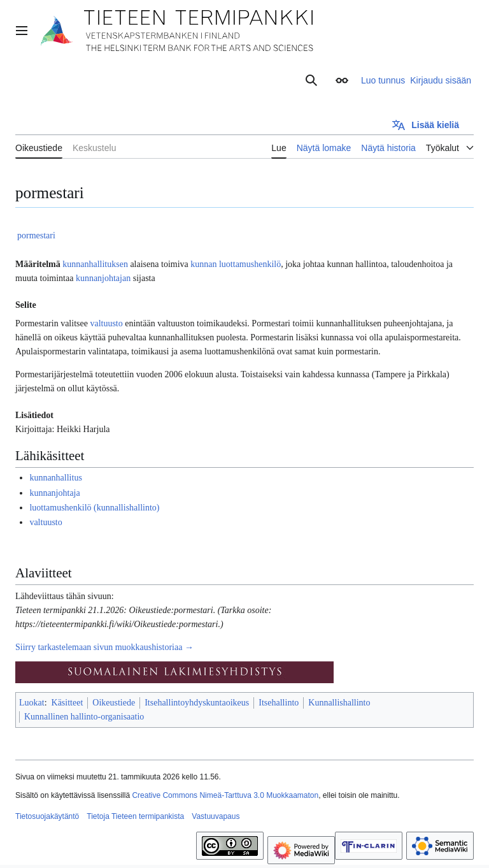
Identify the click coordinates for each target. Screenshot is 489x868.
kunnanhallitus (55, 478)
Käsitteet (67, 703)
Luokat (32, 703)
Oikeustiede (114, 703)
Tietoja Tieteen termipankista (135, 816)
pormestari (36, 235)
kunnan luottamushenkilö (236, 264)
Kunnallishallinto (339, 703)
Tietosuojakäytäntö (47, 816)
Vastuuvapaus (216, 816)
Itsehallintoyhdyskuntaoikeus (197, 703)
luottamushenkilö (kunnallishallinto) (94, 508)
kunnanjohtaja (54, 493)
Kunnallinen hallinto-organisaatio (84, 717)
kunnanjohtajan (103, 278)
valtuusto (106, 323)
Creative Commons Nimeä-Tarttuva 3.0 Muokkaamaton (225, 795)
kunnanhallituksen (95, 264)
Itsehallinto (279, 703)
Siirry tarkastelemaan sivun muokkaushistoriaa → (104, 647)
